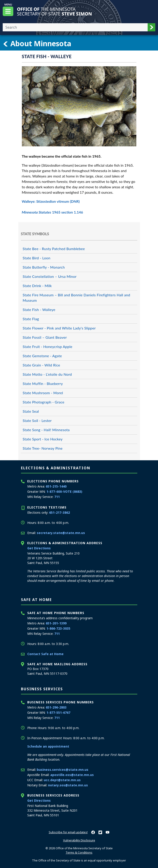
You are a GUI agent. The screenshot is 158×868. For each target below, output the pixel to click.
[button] (151, 27)
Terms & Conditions (79, 852)
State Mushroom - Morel (43, 393)
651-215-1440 (56, 486)
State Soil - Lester (37, 420)
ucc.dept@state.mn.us (62, 780)
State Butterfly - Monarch (44, 267)
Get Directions (39, 548)
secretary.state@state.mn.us (61, 533)
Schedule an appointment (48, 746)
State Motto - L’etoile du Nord (47, 374)
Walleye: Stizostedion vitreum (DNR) (51, 201)
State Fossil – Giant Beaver (45, 337)
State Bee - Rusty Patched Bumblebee (54, 249)
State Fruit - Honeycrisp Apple (48, 347)
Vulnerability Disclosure (79, 840)
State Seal (31, 411)
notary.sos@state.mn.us (68, 785)
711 (57, 497)
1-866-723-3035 (58, 628)
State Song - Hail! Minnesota (46, 430)
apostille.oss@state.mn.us (72, 775)
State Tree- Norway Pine (43, 448)
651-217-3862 (60, 512)
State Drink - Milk (37, 286)
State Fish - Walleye (39, 310)
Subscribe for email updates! (68, 832)
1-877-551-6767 (58, 713)
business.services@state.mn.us (63, 770)
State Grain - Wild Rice (41, 365)
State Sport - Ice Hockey (43, 439)
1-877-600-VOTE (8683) (64, 492)
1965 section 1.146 (53, 212)
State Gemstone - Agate (42, 356)
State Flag (31, 319)
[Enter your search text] (75, 27)
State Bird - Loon (37, 258)
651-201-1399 (56, 623)
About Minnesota (37, 44)
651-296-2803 (56, 707)
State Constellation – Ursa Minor (50, 276)
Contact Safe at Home (45, 654)
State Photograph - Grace (44, 402)
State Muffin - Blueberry (43, 383)
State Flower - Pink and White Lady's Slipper (59, 328)
